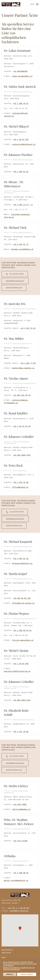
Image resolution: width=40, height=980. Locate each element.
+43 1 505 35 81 (21, 104)
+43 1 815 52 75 (21, 245)
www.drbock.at (20, 470)
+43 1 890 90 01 (21, 873)
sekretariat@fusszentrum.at (17, 671)
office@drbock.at (20, 487)
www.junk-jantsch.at (23, 92)
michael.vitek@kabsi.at (22, 249)
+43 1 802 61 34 (21, 559)
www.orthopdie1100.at (23, 160)
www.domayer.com (21, 829)
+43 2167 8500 (20, 805)
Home (3, 958)
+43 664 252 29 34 (22, 395)
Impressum (6, 953)
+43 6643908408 (20, 71)
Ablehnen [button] (10, 974)
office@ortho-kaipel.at (23, 603)
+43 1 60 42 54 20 (22, 426)
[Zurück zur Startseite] (11, 4)
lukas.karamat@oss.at (22, 76)
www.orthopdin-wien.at (24, 720)
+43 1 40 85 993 (21, 664)
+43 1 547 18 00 (21, 732)
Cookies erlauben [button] (27, 974)
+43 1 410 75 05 (21, 483)
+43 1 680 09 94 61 (22, 631)
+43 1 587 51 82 (28, 328)
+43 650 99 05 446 (22, 598)
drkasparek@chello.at (22, 564)
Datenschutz (7, 950)
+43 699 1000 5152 (22, 455)
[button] (15, 966)
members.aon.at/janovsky (24, 309)
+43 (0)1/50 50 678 (15, 274)
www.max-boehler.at (22, 343)
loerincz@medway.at (21, 810)
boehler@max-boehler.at (23, 368)
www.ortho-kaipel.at (22, 579)
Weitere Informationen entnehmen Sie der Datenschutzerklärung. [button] (19, 969)
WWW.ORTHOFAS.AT (21, 861)
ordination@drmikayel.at (24, 145)
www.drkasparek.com (23, 547)
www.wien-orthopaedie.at (24, 383)
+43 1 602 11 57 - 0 (23, 205)
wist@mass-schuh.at (15, 281)
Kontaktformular (14, 288)
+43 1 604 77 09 (28, 363)
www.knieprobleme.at (23, 232)
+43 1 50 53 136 (21, 140)
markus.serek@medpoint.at (16, 881)
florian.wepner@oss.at (23, 640)
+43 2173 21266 (20, 841)
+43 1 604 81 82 (21, 172)
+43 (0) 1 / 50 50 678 (18, 908)
